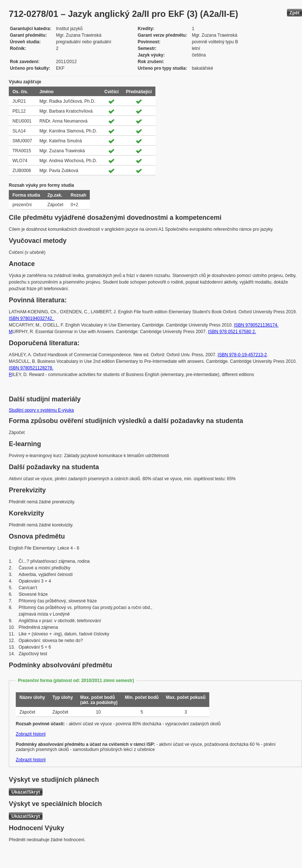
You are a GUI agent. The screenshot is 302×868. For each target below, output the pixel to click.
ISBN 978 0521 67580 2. (232, 332)
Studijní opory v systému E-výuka (41, 410)
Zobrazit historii (31, 734)
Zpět (294, 13)
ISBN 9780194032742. (32, 318)
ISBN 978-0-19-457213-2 (242, 355)
